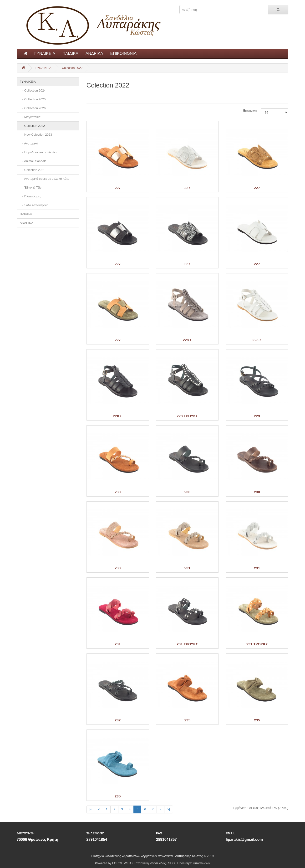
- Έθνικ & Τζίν (31, 187)
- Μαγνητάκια (30, 117)
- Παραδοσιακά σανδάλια (38, 152)
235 (187, 720)
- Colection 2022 (32, 126)
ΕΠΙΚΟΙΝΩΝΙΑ (123, 54)
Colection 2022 (72, 68)
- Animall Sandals (33, 161)
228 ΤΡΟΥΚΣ (187, 416)
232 (118, 720)
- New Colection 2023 (36, 135)
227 (118, 188)
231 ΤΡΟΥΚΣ (187, 644)
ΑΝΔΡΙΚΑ (94, 54)
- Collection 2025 (33, 99)
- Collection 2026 (33, 108)
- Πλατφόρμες (30, 196)
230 (118, 492)
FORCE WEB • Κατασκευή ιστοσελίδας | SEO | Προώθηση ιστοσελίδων (161, 863)
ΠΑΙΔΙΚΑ (70, 54)
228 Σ (187, 340)
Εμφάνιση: (248, 110)
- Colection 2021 (32, 170)
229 (257, 416)
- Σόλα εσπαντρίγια (34, 205)
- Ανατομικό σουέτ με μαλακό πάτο (45, 179)
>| (169, 809)
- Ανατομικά (29, 143)
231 (187, 568)
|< (91, 809)
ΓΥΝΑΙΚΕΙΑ (45, 54)
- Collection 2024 (33, 90)
